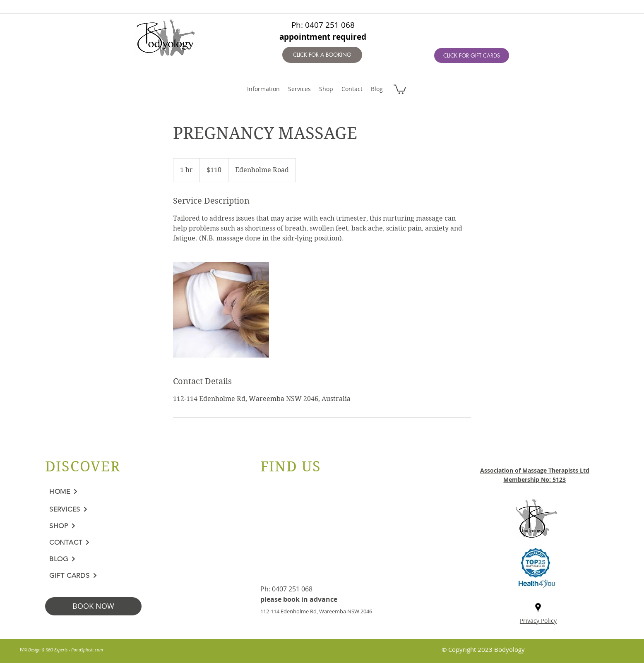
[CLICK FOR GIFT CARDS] (472, 55)
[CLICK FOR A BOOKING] (322, 55)
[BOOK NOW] (93, 606)
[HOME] (107, 492)
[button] (400, 89)
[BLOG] (107, 559)
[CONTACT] (107, 543)
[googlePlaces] (538, 608)
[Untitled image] (221, 310)
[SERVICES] (107, 509)
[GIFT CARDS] (107, 576)
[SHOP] (107, 526)
